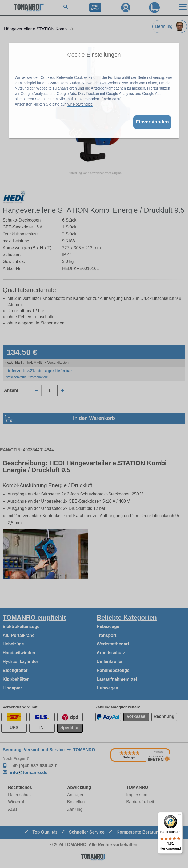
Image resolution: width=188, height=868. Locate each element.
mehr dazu (111, 99)
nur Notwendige (80, 104)
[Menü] (179, 815)
